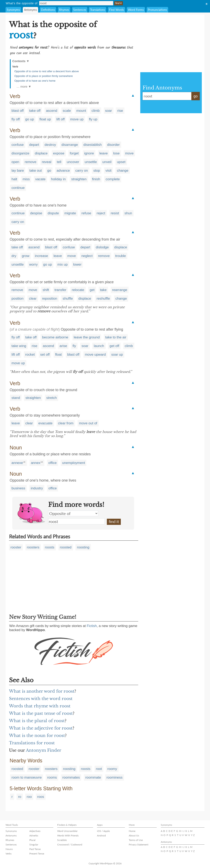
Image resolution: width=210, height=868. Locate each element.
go (49, 171)
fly (74, 346)
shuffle (68, 299)
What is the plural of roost (37, 721)
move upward (95, 355)
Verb (15, 67)
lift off (60, 119)
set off (45, 355)
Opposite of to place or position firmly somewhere (44, 76)
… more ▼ (24, 86)
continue (18, 188)
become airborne (55, 337)
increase (41, 256)
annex (36, 463)
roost (76, 521)
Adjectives (35, 831)
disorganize (20, 153)
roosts (50, 547)
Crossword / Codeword (70, 845)
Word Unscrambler (67, 831)
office (52, 463)
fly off (16, 119)
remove (31, 162)
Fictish (92, 626)
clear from (66, 423)
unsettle (91, 162)
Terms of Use (136, 840)
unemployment (74, 463)
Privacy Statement (139, 845)
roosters (33, 547)
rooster (16, 547)
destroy (50, 145)
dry (14, 256)
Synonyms (13, 10)
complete (113, 179)
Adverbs (34, 835)
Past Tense (35, 849)
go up (30, 119)
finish (96, 179)
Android (101, 835)
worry (33, 264)
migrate (70, 213)
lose (116, 153)
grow (26, 256)
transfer (60, 290)
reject (101, 213)
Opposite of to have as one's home (35, 81)
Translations (98, 10)
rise (120, 111)
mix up (63, 264)
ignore (89, 153)
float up (45, 119)
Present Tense (37, 854)
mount (81, 111)
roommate (93, 777)
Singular (34, 845)
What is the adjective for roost (41, 728)
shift (46, 290)
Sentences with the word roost (41, 699)
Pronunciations (157, 10)
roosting (83, 547)
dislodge (102, 247)
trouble (121, 256)
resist (115, 213)
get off (114, 346)
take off (35, 111)
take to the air (116, 337)
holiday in (58, 179)
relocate (78, 290)
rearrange (120, 290)
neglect (87, 256)
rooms (52, 777)
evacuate (45, 423)
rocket (30, 355)
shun (128, 213)
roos (41, 797)
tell (59, 162)
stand (16, 398)
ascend (52, 111)
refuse (86, 213)
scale (67, 111)
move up (77, 119)
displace (41, 153)
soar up (117, 355)
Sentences (80, 10)
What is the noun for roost (37, 736)
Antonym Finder (44, 750)
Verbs (9, 854)
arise (63, 346)
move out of (88, 423)
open (15, 162)
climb (96, 111)
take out (36, 171)
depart (34, 145)
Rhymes (64, 10)
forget (74, 153)
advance (63, 171)
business (18, 488)
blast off (18, 111)
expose (59, 153)
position (18, 299)
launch (99, 346)
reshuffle (103, 299)
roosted (66, 547)
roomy (112, 769)
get (92, 290)
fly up (93, 119)
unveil (107, 162)
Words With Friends (68, 835)
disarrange (70, 145)
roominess (114, 777)
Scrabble (62, 840)
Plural (32, 840)
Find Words (116, 10)
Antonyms (30, 10)
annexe (17, 463)
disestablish (93, 145)
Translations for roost (32, 743)
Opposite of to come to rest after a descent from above (47, 71)
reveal (47, 162)
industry (37, 488)
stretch (52, 398)
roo (29, 797)
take (103, 290)
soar (109, 111)
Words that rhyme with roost (40, 706)
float (58, 355)
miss (26, 179)
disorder (113, 145)
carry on (82, 171)
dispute (53, 213)
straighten (79, 179)
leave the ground (87, 337)
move (129, 153)
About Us (134, 835)
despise (36, 213)
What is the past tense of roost (41, 713)
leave (104, 153)
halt (14, 179)
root (99, 769)
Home (132, 831)
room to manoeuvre (27, 777)
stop (97, 171)
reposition (50, 299)
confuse (18, 145)
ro (20, 797)
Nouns (9, 849)
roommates (71, 777)
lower (77, 264)
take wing (19, 346)
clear (33, 299)
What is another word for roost (42, 691)
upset (121, 162)
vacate (40, 179)
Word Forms (136, 10)
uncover (73, 162)
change (123, 171)
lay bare (18, 171)
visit (108, 171)
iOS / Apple (103, 831)
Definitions (48, 10)
